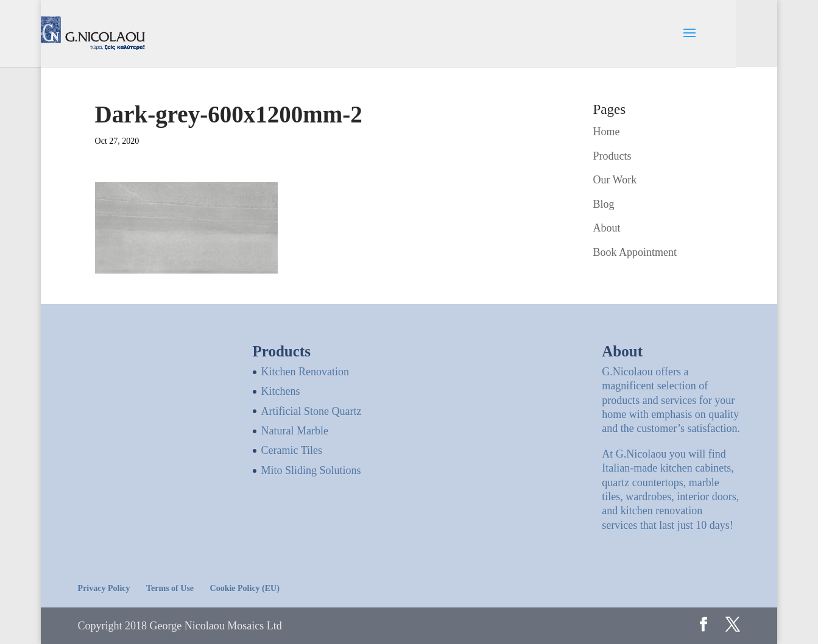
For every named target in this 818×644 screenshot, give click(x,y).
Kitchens (281, 391)
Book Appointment (635, 252)
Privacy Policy (104, 588)
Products (612, 156)
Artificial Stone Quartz (312, 411)
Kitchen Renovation (305, 372)
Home (606, 132)
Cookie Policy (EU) (245, 588)
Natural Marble (295, 431)
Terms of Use (170, 588)
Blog (603, 204)
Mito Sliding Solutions (311, 470)
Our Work (615, 180)
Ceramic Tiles (292, 450)
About (606, 228)
